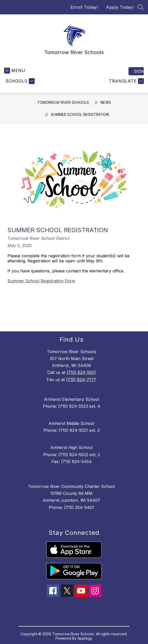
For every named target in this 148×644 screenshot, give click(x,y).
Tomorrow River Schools (63, 102)
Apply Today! (120, 7)
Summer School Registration (80, 114)
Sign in (139, 71)
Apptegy (85, 638)
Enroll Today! (84, 7)
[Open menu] (15, 71)
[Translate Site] (126, 81)
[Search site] (141, 7)
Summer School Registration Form (41, 281)
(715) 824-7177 (81, 380)
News (106, 102)
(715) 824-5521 (81, 372)
